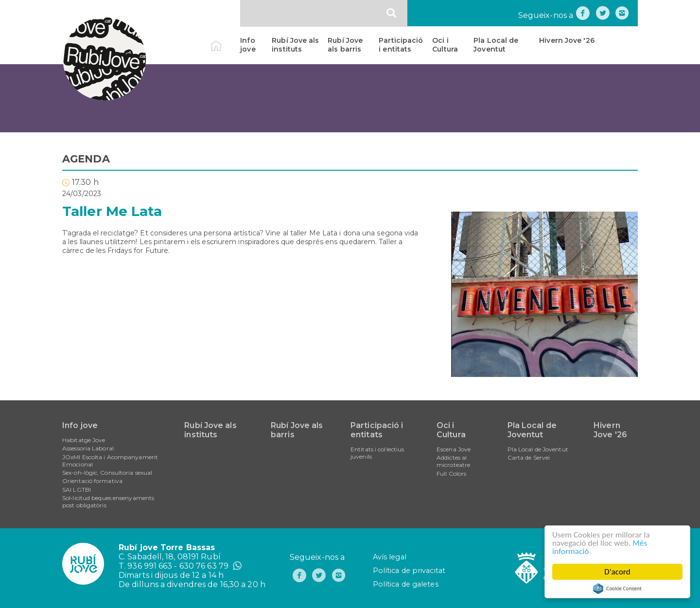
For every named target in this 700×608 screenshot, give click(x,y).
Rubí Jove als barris (345, 45)
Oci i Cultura (445, 45)
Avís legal (390, 557)
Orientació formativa (92, 481)
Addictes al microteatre (453, 461)
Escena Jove (454, 449)
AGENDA (86, 159)
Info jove (248, 45)
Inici (224, 40)
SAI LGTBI (77, 490)
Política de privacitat (409, 571)
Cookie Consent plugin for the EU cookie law (617, 589)
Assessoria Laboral (88, 448)
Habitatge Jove (84, 440)
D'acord (617, 572)
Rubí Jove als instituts (295, 45)
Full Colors (451, 474)
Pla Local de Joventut (496, 45)
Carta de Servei (529, 457)
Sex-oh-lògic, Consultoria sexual (107, 473)
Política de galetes (406, 584)
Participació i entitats (401, 45)
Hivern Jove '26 (567, 40)
